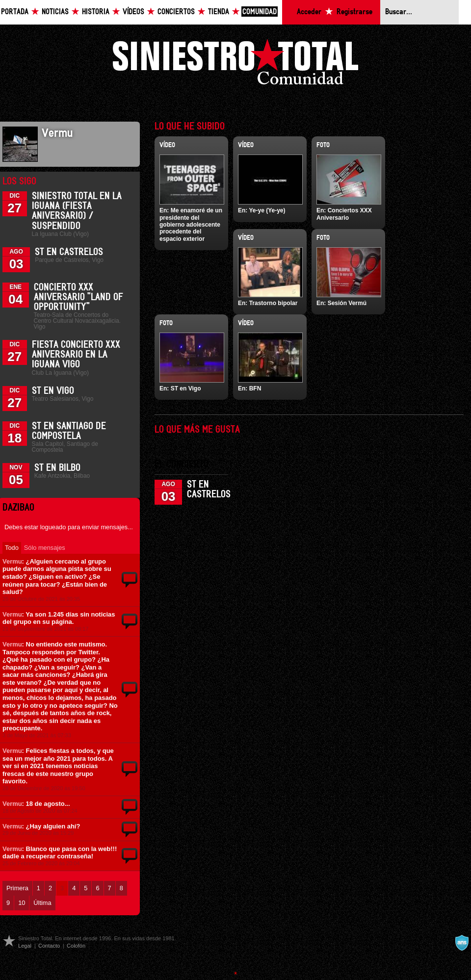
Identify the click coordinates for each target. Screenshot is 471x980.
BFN (255, 388)
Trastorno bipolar (274, 303)
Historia (96, 12)
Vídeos (133, 12)
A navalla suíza (462, 943)
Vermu (12, 561)
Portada (15, 12)
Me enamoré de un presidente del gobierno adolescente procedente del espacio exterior (191, 225)
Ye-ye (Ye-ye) (267, 210)
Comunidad (260, 12)
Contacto (49, 946)
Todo (12, 548)
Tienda (219, 12)
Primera (17, 888)
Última (42, 903)
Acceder (309, 12)
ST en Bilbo (57, 468)
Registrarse (354, 12)
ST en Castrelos (69, 252)
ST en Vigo (53, 391)
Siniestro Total (235, 64)
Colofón (76, 946)
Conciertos (176, 12)
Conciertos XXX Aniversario (344, 214)
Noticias (55, 12)
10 (22, 903)
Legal (25, 946)
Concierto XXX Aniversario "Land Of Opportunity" (78, 297)
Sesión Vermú (347, 303)
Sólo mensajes (45, 548)
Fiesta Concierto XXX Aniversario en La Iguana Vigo (76, 355)
